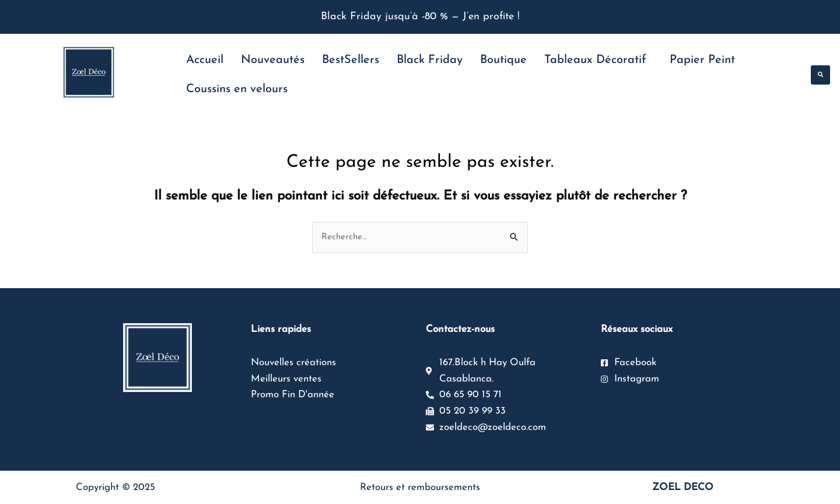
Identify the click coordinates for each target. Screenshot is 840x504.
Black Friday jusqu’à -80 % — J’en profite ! (420, 17)
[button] (820, 75)
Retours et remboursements (420, 487)
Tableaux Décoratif (595, 60)
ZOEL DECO (683, 487)
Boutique (503, 60)
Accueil (205, 60)
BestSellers (351, 60)
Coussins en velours (237, 89)
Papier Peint (702, 60)
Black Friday (430, 60)
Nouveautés (273, 60)
